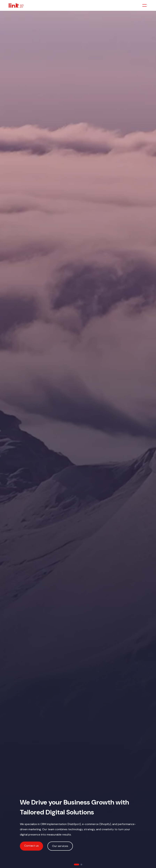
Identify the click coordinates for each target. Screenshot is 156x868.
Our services (60, 846)
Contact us (31, 846)
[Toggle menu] (144, 5)
